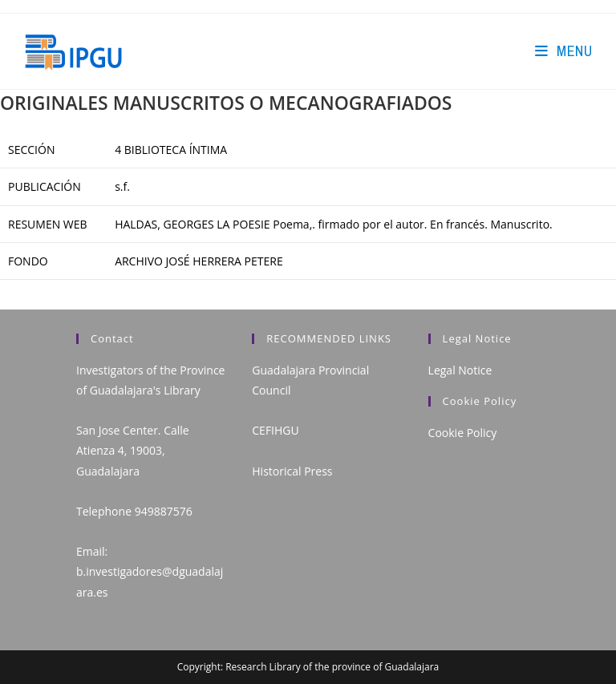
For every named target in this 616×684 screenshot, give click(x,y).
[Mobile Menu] (563, 51)
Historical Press (292, 471)
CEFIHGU (275, 430)
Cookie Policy (463, 433)
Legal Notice (460, 370)
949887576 (164, 511)
